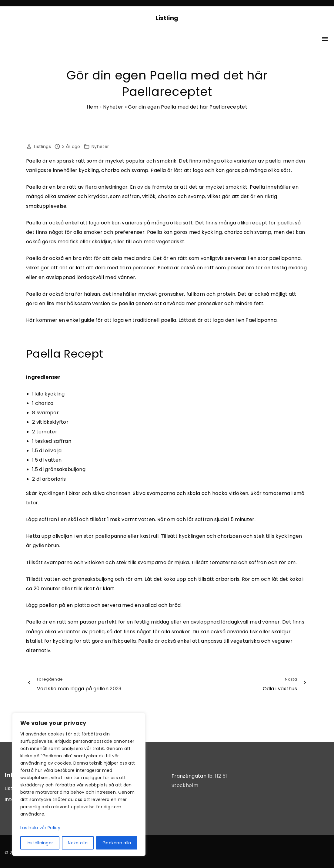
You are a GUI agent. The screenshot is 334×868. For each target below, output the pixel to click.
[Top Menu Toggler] (325, 39)
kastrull (149, 536)
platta (82, 605)
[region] (79, 784)
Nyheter (113, 107)
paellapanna (285, 258)
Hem (92, 107)
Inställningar (40, 843)
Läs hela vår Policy (40, 828)
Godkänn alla (117, 843)
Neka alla (78, 843)
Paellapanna (261, 320)
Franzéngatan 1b (192, 776)
